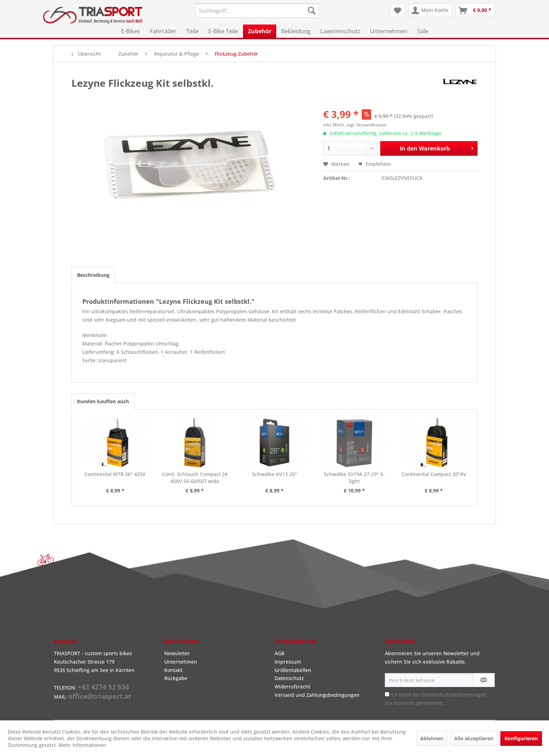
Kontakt (173, 670)
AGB (279, 653)
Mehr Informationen (82, 745)
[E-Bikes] (131, 31)
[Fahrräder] (163, 31)
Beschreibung (93, 275)
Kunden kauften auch (103, 401)
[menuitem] (257, 10)
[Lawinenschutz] (340, 31)
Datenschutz (289, 678)
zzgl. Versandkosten (366, 125)
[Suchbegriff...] (257, 10)
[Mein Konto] (430, 10)
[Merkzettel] (398, 10)
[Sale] (423, 31)
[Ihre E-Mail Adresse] (429, 680)
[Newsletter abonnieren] (484, 680)
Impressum (288, 662)
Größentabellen (293, 670)
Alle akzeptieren (474, 738)
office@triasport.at (100, 696)
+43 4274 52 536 (103, 687)
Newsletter (177, 653)
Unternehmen (181, 662)
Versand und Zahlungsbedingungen (317, 695)
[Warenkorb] (475, 10)
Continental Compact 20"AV (434, 474)
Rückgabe (176, 678)
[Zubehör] (260, 31)
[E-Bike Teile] (223, 31)
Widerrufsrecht (292, 687)
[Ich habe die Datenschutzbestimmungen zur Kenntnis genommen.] (387, 694)
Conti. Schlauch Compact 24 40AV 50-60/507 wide (195, 478)
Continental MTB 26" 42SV (115, 474)
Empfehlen (375, 164)
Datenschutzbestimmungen (454, 695)
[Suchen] (312, 10)
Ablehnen (432, 738)
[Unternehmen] (389, 31)
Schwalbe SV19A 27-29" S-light (354, 478)
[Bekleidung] (296, 31)
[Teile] (192, 31)
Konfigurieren (521, 738)
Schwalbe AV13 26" (274, 474)
